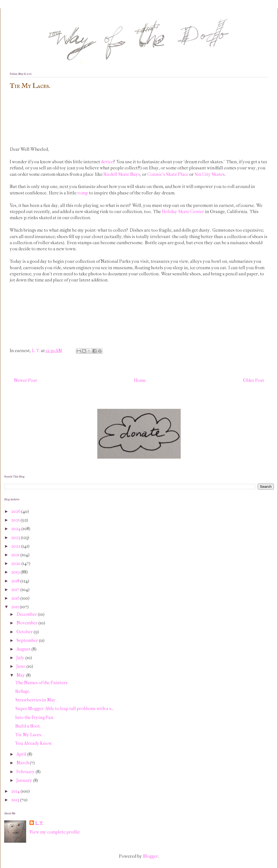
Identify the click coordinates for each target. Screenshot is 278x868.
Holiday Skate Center (183, 212)
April (22, 754)
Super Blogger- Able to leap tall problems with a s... (64, 709)
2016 (16, 598)
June (21, 666)
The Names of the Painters (41, 683)
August (24, 649)
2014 (16, 791)
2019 (16, 572)
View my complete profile (55, 832)
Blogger (151, 856)
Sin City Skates (210, 174)
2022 (16, 546)
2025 (16, 520)
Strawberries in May (35, 700)
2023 (16, 537)
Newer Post (25, 380)
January (25, 780)
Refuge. (23, 691)
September (28, 640)
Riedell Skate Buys (122, 174)
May (21, 675)
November (27, 623)
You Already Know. (34, 743)
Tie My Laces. (29, 735)
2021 (16, 555)
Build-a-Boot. (28, 726)
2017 (16, 589)
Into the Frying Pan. (35, 717)
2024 (16, 529)
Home (140, 380)
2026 (16, 511)
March (23, 763)
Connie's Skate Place (168, 174)
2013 (16, 800)
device (107, 162)
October (25, 632)
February (26, 772)
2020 (16, 563)
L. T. (39, 823)
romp (83, 193)
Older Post (254, 380)
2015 (15, 607)
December (27, 614)
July (21, 658)
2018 (16, 581)
